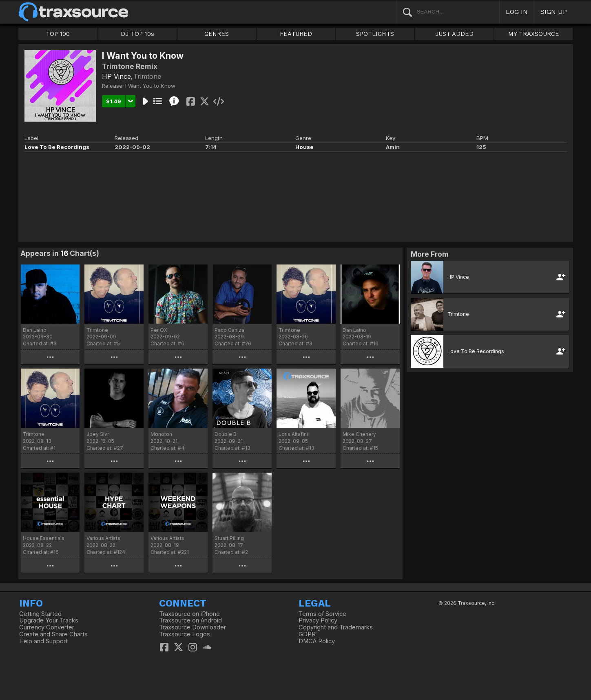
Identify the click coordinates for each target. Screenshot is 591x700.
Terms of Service (322, 614)
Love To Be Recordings (57, 147)
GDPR (307, 634)
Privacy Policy (318, 620)
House (304, 147)
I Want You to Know (150, 86)
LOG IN (517, 12)
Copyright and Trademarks (336, 627)
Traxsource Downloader (193, 627)
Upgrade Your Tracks (49, 620)
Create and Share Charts (53, 634)
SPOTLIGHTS (375, 34)
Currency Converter (47, 627)
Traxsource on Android (190, 620)
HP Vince (116, 76)
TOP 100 (58, 34)
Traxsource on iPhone (189, 614)
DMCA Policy (317, 641)
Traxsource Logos (185, 634)
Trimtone (147, 76)
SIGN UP (554, 12)
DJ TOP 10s (137, 34)
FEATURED (296, 34)
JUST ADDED (454, 34)
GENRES (217, 34)
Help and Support (43, 641)
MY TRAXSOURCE (534, 34)
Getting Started (40, 614)
